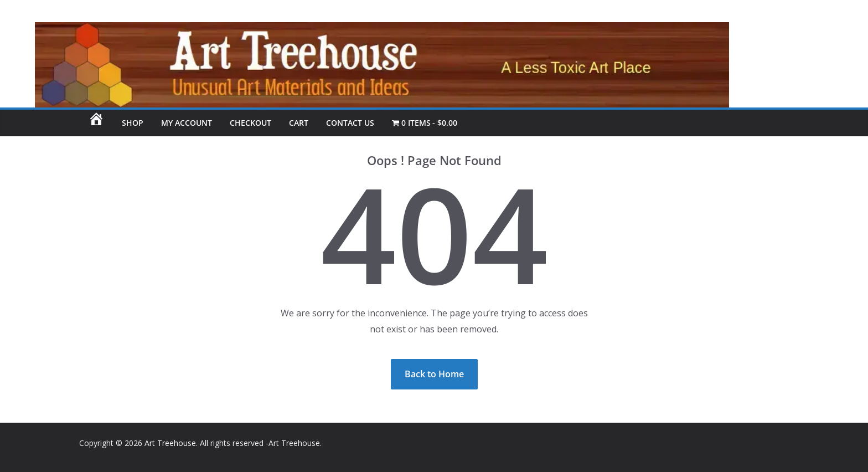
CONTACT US (350, 123)
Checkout (250, 123)
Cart (299, 123)
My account (187, 123)
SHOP (133, 123)
